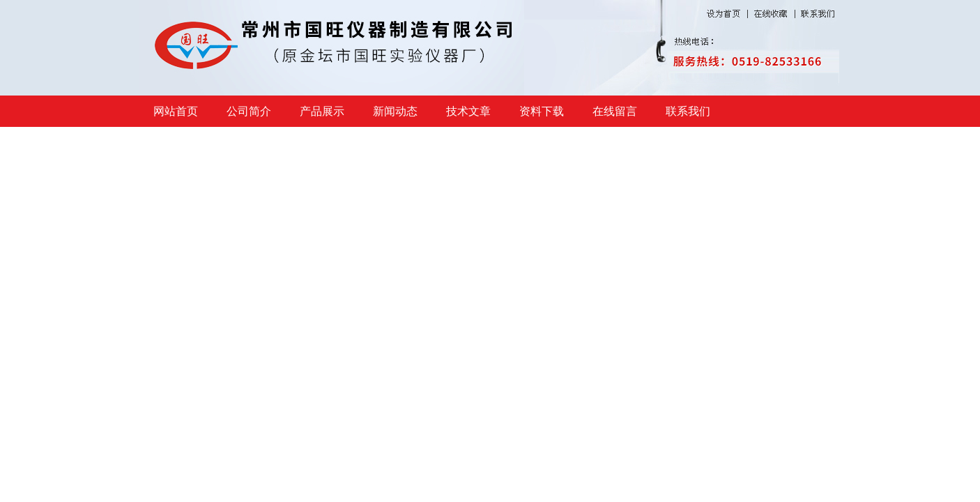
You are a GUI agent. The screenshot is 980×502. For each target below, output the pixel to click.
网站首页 (176, 111)
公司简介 (249, 111)
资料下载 (542, 111)
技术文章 (468, 111)
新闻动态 (395, 111)
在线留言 (615, 111)
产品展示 (322, 111)
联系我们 (688, 111)
